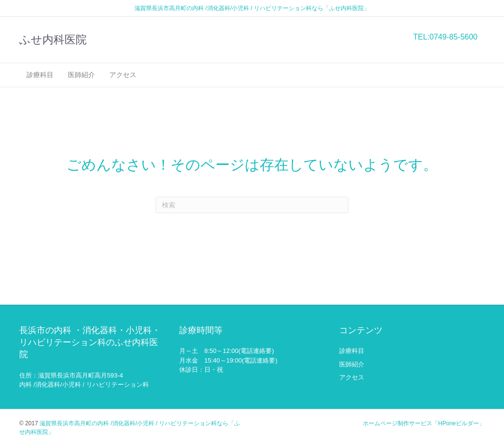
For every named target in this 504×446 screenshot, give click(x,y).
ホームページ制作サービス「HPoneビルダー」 (424, 423)
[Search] (252, 205)
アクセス (123, 75)
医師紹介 (81, 75)
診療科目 (40, 75)
